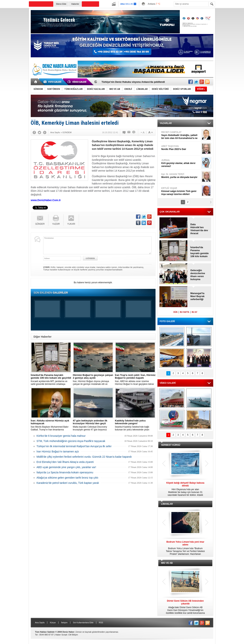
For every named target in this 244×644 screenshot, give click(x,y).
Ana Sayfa (40, 623)
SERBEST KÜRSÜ (171, 445)
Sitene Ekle (61, 4)
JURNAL (181, 163)
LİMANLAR (167, 504)
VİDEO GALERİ (168, 383)
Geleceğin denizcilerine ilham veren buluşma (198, 275)
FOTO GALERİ (167, 321)
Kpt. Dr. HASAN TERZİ (181, 176)
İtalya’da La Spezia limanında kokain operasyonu (65, 472)
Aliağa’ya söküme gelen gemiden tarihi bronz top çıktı (67, 478)
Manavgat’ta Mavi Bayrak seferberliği (197, 296)
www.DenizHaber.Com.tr (46, 200)
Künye (53, 623)
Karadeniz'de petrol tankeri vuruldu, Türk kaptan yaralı (68, 483)
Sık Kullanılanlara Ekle (83, 623)
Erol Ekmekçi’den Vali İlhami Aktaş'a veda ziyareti (65, 462)
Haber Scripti (61, 635)
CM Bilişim (73, 635)
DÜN (175, 312)
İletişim (64, 623)
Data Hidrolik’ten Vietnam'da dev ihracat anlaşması (199, 229)
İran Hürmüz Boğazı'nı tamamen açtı (58, 451)
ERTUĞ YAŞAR (181, 191)
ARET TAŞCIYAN (181, 148)
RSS (101, 623)
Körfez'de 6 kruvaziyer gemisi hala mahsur (61, 436)
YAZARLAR (166, 123)
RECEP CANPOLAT (181, 135)
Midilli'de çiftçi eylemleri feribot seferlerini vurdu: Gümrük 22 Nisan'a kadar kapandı (84, 457)
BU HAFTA (185, 312)
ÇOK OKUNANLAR (170, 212)
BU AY (194, 312)
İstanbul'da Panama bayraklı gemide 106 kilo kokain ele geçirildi (199, 252)
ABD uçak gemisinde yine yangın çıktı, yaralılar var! (66, 467)
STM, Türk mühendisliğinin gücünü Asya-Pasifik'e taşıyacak (71, 441)
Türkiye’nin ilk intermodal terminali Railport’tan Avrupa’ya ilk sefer (74, 446)
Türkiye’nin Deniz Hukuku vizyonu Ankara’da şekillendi (133, 82)
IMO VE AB (167, 563)
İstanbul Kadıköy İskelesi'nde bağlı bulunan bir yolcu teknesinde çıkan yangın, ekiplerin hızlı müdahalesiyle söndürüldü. (135, 425)
